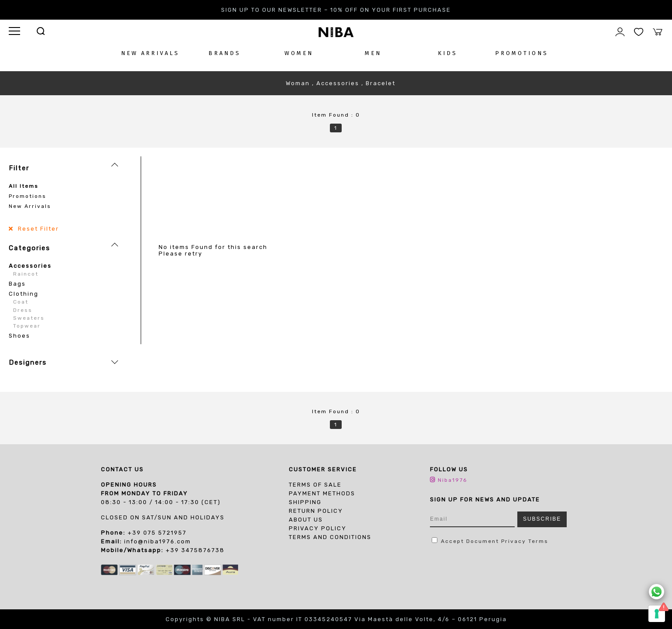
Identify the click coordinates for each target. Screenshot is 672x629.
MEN (373, 53)
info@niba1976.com (158, 541)
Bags (17, 284)
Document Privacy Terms (507, 541)
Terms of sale (315, 485)
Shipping (305, 502)
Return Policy (316, 511)
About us (306, 520)
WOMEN (299, 53)
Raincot (26, 274)
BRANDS (225, 53)
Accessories (30, 266)
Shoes (19, 336)
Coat (21, 302)
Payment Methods (322, 493)
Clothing (24, 294)
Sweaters (29, 318)
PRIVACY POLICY (318, 528)
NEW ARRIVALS (150, 53)
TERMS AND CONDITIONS (330, 537)
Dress (23, 310)
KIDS (448, 53)
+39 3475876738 (195, 550)
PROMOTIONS (522, 53)
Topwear (27, 326)
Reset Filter (37, 229)
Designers (28, 363)
